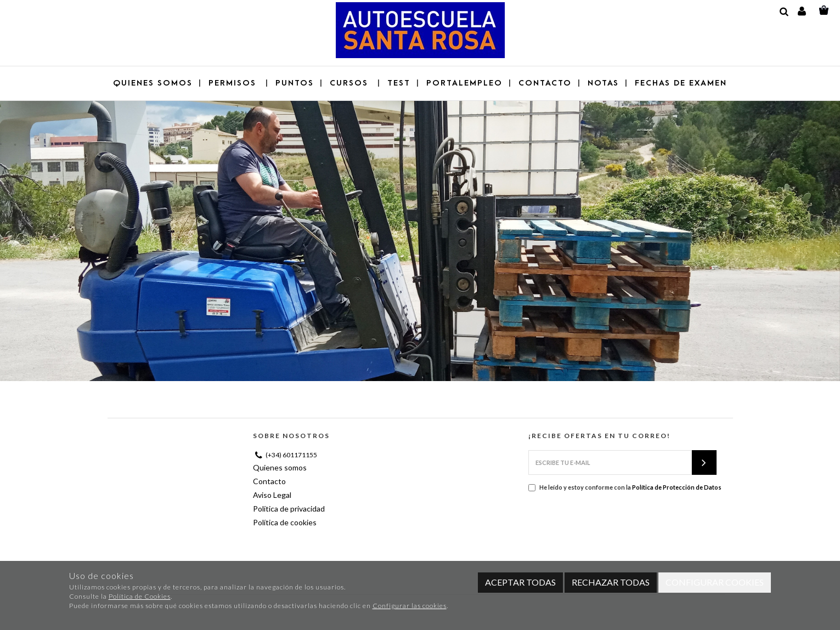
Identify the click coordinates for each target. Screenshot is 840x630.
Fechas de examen (681, 83)
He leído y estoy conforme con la (625, 487)
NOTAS (603, 83)
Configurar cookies (715, 582)
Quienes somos (153, 83)
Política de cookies (285, 522)
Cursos (351, 83)
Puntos (295, 83)
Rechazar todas (611, 582)
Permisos (234, 83)
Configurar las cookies (410, 606)
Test (399, 83)
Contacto (545, 83)
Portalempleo (464, 83)
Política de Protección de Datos (677, 487)
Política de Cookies (140, 596)
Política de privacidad (289, 509)
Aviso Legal (272, 495)
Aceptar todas (520, 582)
